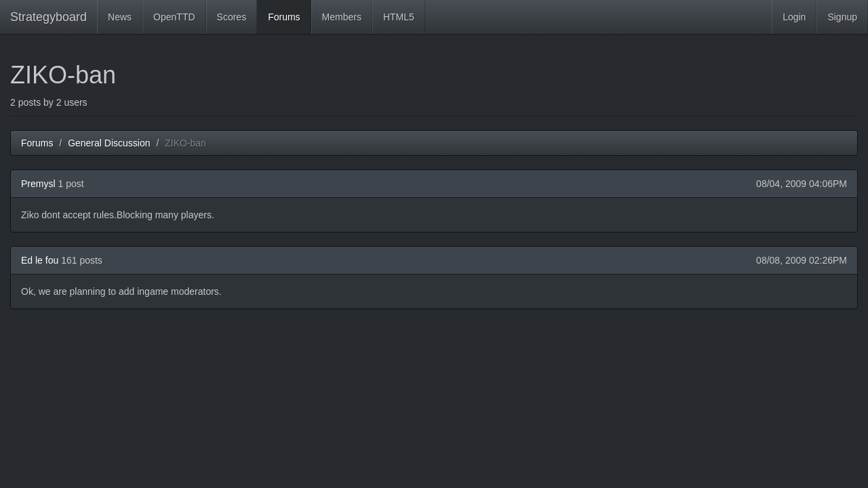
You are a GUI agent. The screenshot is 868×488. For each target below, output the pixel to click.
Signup (842, 17)
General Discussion (109, 143)
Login (794, 17)
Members (342, 17)
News (120, 17)
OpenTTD (174, 17)
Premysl (38, 184)
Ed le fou (40, 260)
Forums (284, 17)
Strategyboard (48, 17)
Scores (232, 17)
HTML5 (399, 17)
